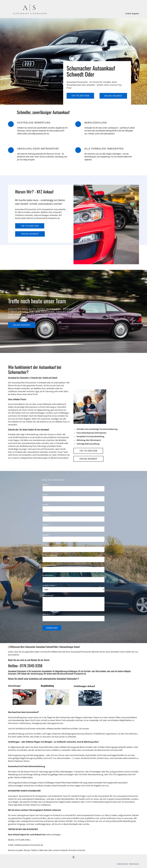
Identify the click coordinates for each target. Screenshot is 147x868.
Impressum (134, 864)
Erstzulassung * (49, 545)
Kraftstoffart (48, 575)
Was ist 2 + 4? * (49, 614)
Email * (46, 495)
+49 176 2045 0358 (80, 96)
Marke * (46, 525)
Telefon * (46, 515)
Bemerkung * (48, 595)
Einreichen (52, 628)
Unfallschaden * (49, 585)
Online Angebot (132, 14)
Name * (46, 484)
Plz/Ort (46, 505)
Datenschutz (123, 864)
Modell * (46, 535)
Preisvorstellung (50, 555)
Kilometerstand (49, 565)
